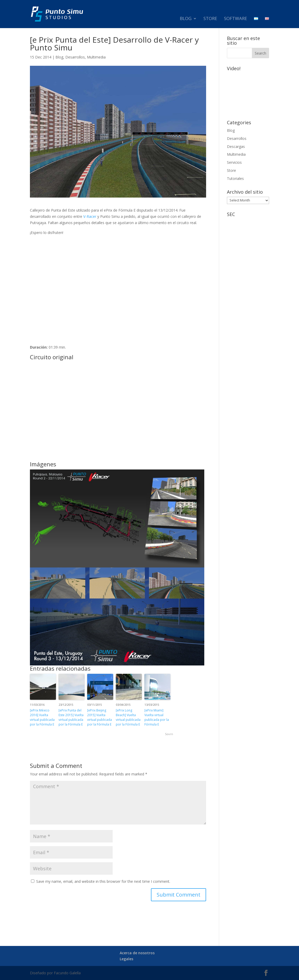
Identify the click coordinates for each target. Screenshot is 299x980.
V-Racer (90, 216)
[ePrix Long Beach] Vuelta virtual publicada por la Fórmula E (128, 717)
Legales (126, 959)
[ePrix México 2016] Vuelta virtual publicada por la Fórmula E (42, 717)
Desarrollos (75, 57)
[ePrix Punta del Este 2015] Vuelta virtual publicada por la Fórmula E (71, 717)
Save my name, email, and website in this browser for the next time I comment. (103, 881)
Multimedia (96, 57)
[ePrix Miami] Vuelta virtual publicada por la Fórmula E (157, 717)
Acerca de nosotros (137, 953)
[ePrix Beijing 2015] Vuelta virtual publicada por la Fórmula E (100, 717)
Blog (186, 21)
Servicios (234, 162)
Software (236, 21)
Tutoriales (235, 178)
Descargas (236, 146)
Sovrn (169, 734)
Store (210, 21)
